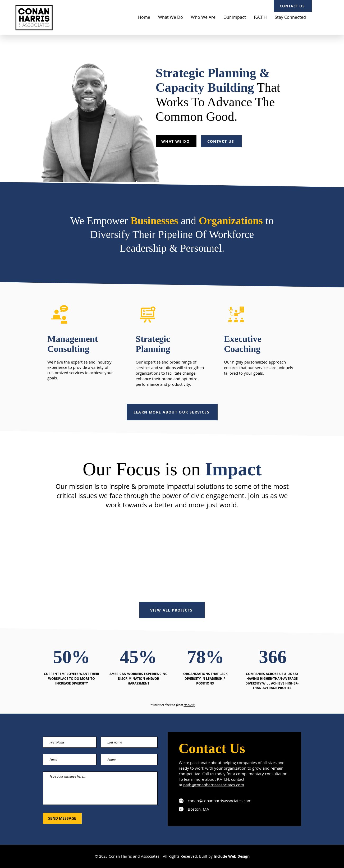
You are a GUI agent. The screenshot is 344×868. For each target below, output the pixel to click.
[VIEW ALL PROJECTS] (172, 610)
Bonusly (189, 705)
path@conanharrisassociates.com (214, 785)
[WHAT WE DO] (176, 141)
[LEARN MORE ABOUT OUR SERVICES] (172, 412)
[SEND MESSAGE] (62, 818)
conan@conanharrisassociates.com (220, 801)
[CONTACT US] (293, 6)
